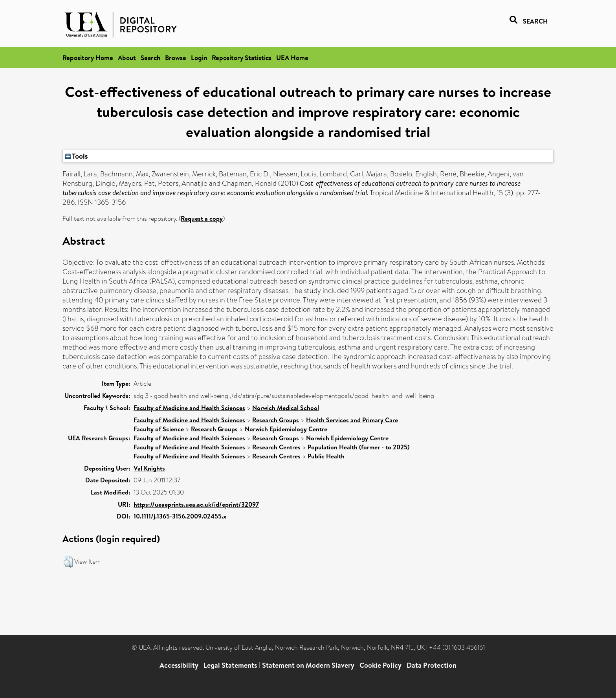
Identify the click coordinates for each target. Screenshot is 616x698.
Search (150, 58)
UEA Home (292, 58)
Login (199, 58)
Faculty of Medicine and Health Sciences (189, 408)
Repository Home (88, 58)
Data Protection (432, 665)
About (127, 58)
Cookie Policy (380, 665)
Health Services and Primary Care (352, 420)
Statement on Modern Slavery (308, 665)
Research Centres (276, 447)
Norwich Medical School (286, 408)
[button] (68, 562)
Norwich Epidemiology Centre (286, 429)
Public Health (326, 456)
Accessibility (179, 665)
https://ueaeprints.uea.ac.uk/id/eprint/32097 (196, 504)
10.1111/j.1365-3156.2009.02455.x (180, 516)
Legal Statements (230, 665)
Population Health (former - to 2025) (358, 447)
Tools (77, 156)
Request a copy (202, 218)
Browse (176, 58)
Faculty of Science (159, 429)
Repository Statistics (242, 58)
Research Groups (276, 420)
